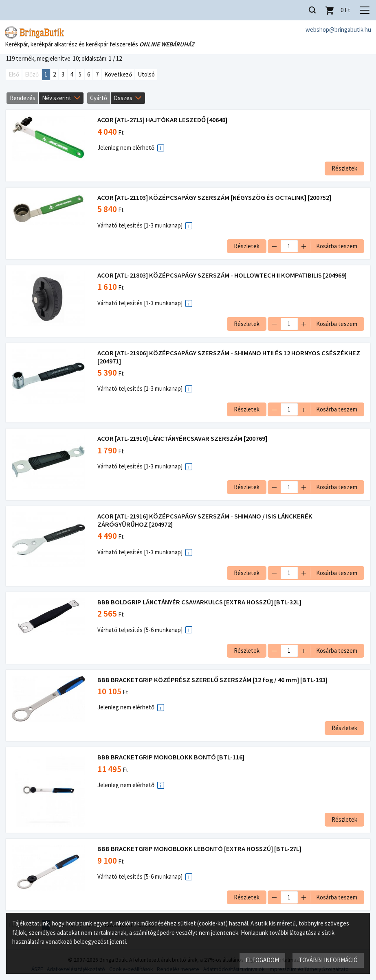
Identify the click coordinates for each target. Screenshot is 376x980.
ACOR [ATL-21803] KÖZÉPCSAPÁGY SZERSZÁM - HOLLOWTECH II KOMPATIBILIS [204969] (222, 275)
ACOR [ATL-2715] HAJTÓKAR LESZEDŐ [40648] (163, 120)
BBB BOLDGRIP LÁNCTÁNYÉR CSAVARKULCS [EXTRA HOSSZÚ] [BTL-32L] (200, 602)
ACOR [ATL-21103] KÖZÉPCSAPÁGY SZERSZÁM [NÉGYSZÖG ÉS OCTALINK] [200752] (215, 198)
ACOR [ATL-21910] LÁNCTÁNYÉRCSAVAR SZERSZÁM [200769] (183, 439)
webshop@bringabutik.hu (338, 30)
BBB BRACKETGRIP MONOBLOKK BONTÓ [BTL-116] (171, 757)
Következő (118, 75)
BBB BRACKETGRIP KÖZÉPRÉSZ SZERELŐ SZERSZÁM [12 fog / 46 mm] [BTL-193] (213, 680)
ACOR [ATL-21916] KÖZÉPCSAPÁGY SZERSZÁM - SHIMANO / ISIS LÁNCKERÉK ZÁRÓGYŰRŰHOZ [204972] (205, 520)
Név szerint (57, 98)
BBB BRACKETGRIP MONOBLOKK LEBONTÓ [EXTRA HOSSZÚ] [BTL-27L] (200, 849)
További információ (328, 960)
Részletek (344, 168)
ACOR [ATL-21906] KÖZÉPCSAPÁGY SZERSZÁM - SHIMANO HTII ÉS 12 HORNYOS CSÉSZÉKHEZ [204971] (229, 357)
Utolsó (146, 75)
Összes (123, 98)
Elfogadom (262, 960)
